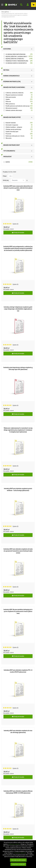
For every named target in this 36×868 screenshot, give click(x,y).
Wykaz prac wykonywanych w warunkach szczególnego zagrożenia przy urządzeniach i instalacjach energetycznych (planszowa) (18, 430)
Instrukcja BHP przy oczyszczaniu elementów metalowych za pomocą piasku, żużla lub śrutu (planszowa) (18, 188)
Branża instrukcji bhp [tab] (12, 145)
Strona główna (5, 12)
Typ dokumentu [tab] (9, 151)
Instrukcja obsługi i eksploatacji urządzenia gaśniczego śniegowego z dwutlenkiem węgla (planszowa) (18, 309)
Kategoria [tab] (7, 49)
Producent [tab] (7, 157)
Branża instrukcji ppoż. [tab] (12, 117)
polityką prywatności (14, 844)
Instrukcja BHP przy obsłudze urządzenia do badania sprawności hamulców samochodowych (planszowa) (18, 551)
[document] (18, 854)
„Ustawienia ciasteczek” (20, 853)
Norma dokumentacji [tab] (11, 76)
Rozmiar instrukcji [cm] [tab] (12, 82)
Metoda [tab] (6, 70)
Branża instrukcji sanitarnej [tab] (14, 87)
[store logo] (11, 5)
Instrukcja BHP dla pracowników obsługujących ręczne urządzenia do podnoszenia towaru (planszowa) (18, 611)
